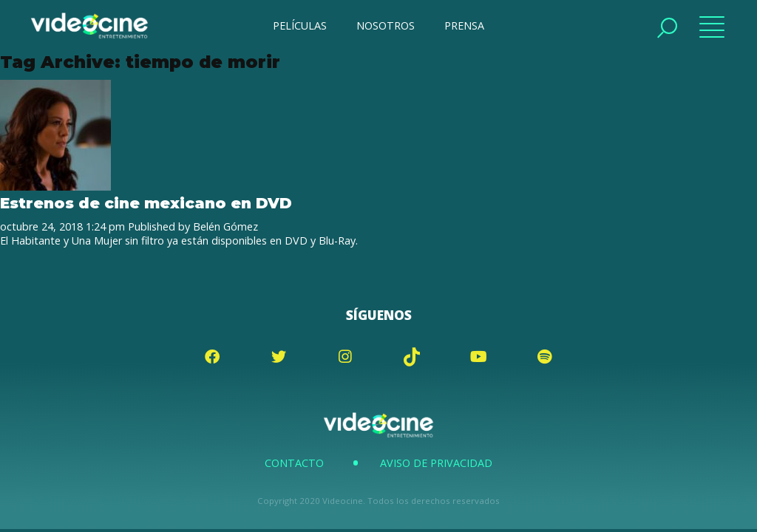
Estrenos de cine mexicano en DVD (146, 203)
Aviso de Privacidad (436, 463)
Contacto (294, 463)
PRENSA (464, 25)
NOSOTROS (386, 25)
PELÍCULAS (300, 25)
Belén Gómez (225, 226)
